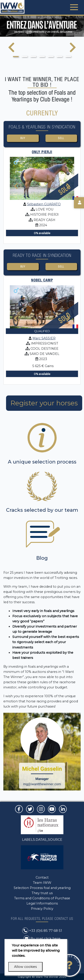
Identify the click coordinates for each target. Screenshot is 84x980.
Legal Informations (42, 903)
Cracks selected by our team (42, 510)
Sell (61, 138)
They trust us (42, 893)
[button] (16, 57)
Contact (42, 877)
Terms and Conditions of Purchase (42, 898)
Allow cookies (25, 967)
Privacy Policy (42, 909)
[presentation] (11, 50)
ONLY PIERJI (42, 152)
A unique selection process (42, 462)
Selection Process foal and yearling (42, 888)
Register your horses (44, 403)
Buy (23, 138)
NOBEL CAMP (42, 280)
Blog (42, 558)
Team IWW (42, 883)
